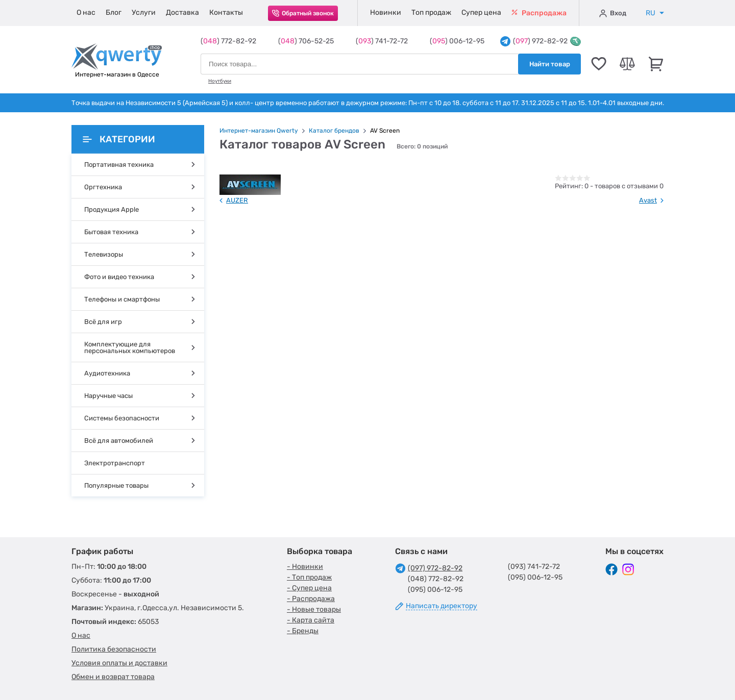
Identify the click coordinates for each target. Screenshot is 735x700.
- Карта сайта (311, 620)
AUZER (237, 200)
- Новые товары (314, 609)
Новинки (386, 12)
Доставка (182, 12)
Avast (648, 200)
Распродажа (539, 13)
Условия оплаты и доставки (119, 663)
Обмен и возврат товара (113, 677)
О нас (86, 12)
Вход (613, 13)
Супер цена (481, 12)
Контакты (226, 12)
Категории (119, 139)
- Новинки (305, 567)
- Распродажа (311, 599)
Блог (114, 12)
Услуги (144, 12)
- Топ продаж (309, 577)
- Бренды (303, 631)
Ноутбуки (220, 81)
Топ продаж (431, 12)
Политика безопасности (114, 649)
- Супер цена (309, 588)
